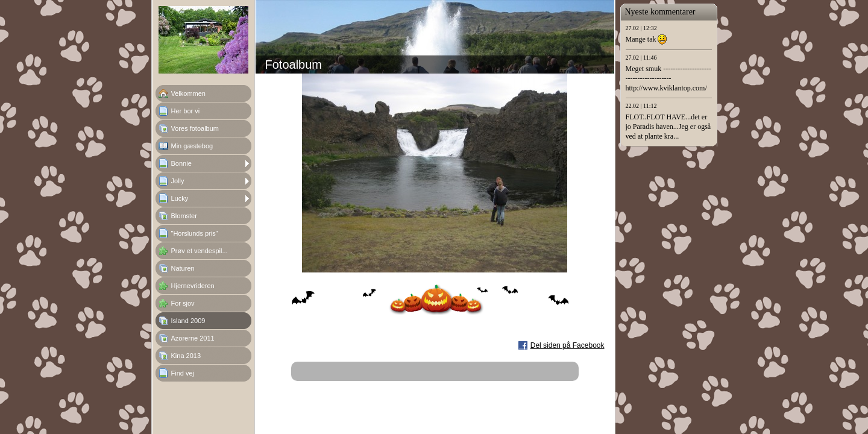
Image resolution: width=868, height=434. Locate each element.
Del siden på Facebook (568, 345)
